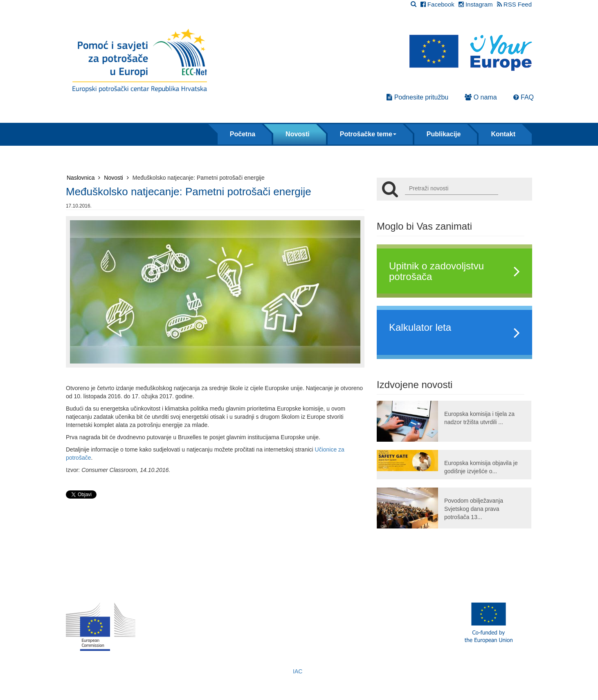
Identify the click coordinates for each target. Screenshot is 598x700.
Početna (243, 134)
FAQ (524, 97)
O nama (481, 97)
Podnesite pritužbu (417, 97)
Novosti (298, 134)
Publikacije (444, 134)
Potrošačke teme (368, 134)
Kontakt (503, 134)
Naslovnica (83, 178)
